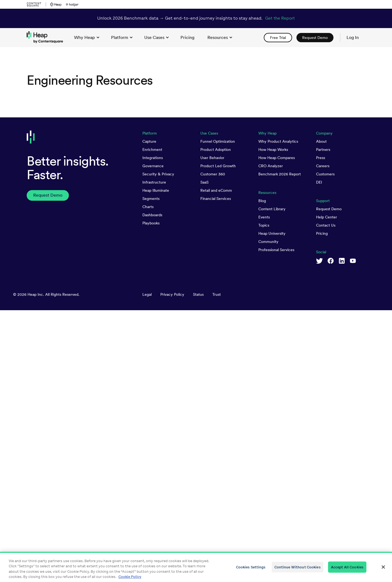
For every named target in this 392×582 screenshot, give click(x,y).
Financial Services (216, 470)
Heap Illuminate (156, 462)
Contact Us (326, 497)
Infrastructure (154, 454)
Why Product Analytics (278, 413)
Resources (220, 37)
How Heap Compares (277, 429)
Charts (148, 479)
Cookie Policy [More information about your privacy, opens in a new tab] (130, 580)
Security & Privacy (158, 446)
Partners (323, 421)
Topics (264, 497)
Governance (153, 438)
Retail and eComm (216, 462)
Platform (122, 37)
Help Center (327, 489)
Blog (262, 473)
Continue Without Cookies (298, 570)
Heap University (272, 505)
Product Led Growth (218, 438)
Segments (151, 470)
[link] (187, 38)
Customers (325, 446)
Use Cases (157, 37)
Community (268, 513)
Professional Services (276, 522)
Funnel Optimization (218, 413)
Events (264, 489)
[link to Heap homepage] (47, 37)
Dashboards (152, 487)
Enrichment (152, 421)
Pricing (322, 505)
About (321, 413)
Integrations (153, 429)
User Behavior (212, 429)
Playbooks (151, 495)
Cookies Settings (251, 570)
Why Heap (87, 37)
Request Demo (329, 481)
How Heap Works (273, 421)
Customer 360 (213, 446)
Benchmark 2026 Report (280, 446)
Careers (323, 438)
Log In (353, 37)
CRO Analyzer (271, 438)
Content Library (272, 481)
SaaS (204, 454)
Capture (149, 413)
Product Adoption (216, 421)
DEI (319, 454)
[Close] (383, 570)
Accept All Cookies (347, 570)
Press (321, 429)
